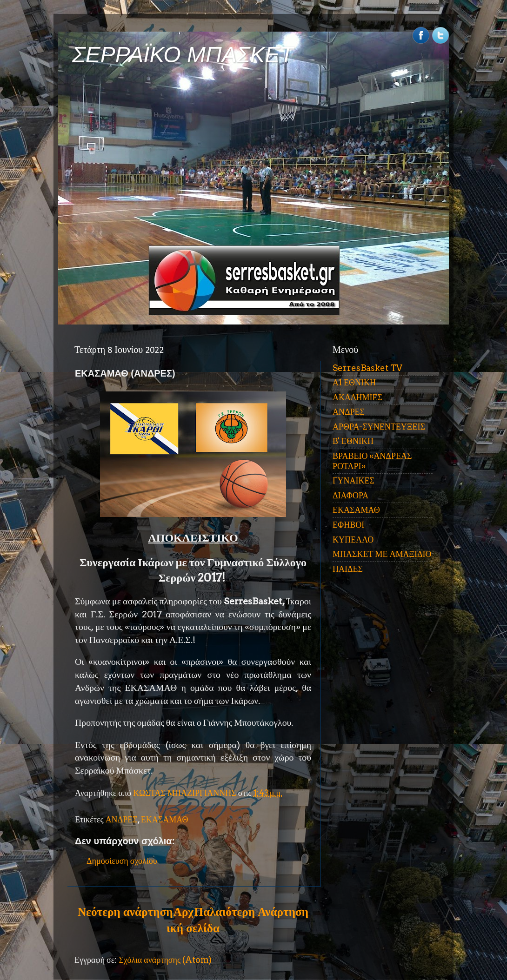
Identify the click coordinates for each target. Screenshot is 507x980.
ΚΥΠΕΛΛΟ (353, 540)
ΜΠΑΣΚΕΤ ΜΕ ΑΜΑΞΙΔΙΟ (382, 554)
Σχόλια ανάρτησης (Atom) (165, 960)
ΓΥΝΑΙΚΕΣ (354, 480)
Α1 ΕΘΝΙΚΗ (354, 382)
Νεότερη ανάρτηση (125, 912)
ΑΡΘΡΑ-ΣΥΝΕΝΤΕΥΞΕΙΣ (379, 427)
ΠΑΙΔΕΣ (348, 569)
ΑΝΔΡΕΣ (122, 819)
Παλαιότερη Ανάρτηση (251, 912)
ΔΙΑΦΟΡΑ (350, 495)
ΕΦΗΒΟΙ (348, 525)
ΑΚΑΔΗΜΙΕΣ (357, 397)
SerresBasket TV (367, 368)
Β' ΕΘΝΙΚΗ (353, 441)
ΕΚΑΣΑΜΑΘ (165, 819)
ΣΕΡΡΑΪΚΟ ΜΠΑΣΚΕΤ (183, 55)
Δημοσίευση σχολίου (122, 861)
